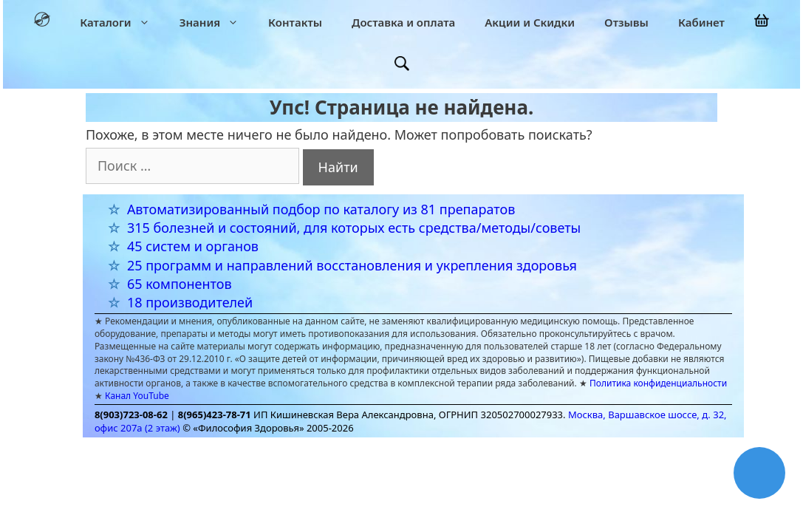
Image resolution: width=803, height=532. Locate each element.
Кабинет (701, 22)
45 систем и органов (193, 246)
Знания (216, 22)
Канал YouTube (137, 396)
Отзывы (626, 22)
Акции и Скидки (530, 22)
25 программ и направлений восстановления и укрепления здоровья (352, 265)
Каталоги (122, 22)
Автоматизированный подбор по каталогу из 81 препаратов (321, 209)
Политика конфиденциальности (658, 383)
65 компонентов (180, 284)
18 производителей (190, 302)
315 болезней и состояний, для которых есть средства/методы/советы (354, 228)
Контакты (295, 22)
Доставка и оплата (403, 22)
